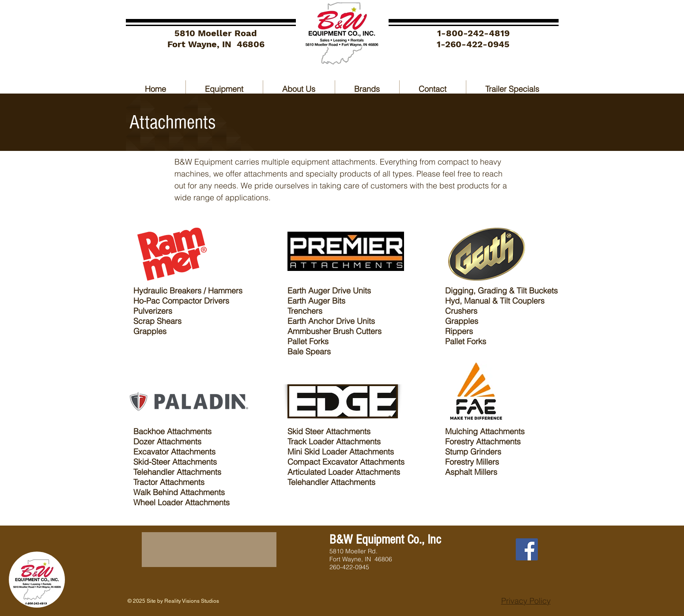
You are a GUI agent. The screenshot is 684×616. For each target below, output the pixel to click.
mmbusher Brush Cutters (338, 331)
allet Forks (312, 341)
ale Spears (312, 351)
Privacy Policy (526, 601)
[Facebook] (527, 549)
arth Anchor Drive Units (335, 321)
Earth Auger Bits (316, 301)
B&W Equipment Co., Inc (385, 540)
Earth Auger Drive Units (329, 291)
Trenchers (306, 311)
